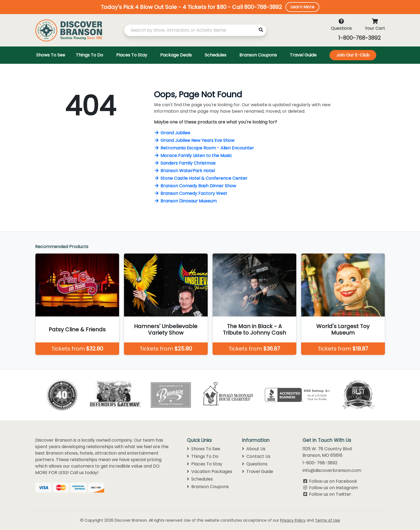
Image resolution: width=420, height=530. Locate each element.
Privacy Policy (293, 520)
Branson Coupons (208, 487)
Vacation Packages (210, 471)
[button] (210, 7)
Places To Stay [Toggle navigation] (132, 55)
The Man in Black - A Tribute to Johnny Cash (254, 329)
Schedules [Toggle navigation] (216, 55)
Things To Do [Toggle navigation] (90, 55)
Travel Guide (258, 471)
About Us (254, 449)
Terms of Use (327, 520)
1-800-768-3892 (359, 38)
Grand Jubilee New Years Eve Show (194, 140)
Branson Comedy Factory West (191, 193)
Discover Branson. (131, 520)
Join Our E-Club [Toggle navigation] (353, 55)
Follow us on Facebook (333, 481)
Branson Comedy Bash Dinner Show (195, 186)
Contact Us (256, 456)
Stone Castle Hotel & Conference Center (201, 178)
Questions (255, 464)
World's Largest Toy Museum (343, 329)
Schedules (200, 479)
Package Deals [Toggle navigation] (176, 55)
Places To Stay (205, 464)
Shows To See (204, 449)
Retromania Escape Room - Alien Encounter (204, 148)
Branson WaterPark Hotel (184, 171)
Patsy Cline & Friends (77, 329)
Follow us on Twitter (330, 494)
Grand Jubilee (172, 133)
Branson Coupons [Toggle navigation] (258, 55)
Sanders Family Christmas (185, 163)
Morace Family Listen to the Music (193, 156)
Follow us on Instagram (333, 488)
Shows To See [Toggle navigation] (51, 55)
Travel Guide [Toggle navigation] (303, 55)
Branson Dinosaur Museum (185, 201)
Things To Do (203, 456)
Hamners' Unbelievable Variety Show (166, 329)
